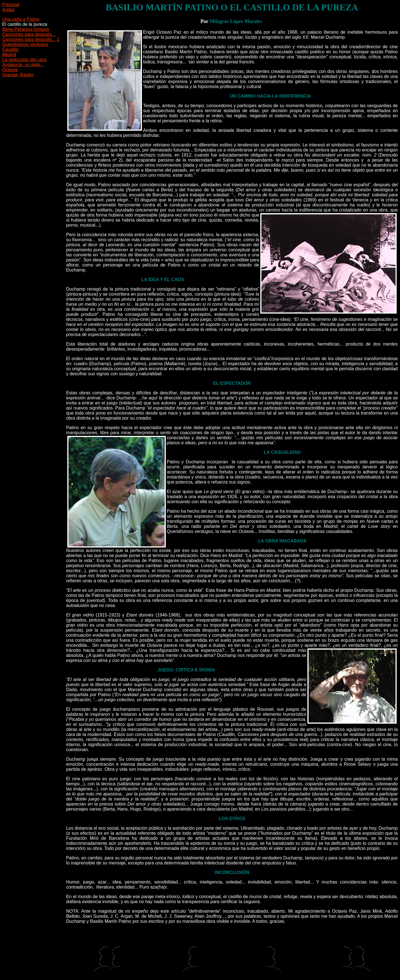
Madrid (9, 55)
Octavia (10, 70)
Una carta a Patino (21, 19)
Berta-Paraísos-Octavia (26, 29)
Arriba (8, 10)
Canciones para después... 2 (31, 39)
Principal (11, 5)
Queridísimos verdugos (25, 44)
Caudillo (10, 50)
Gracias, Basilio (18, 75)
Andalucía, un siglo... (23, 65)
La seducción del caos (24, 60)
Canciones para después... (29, 34)
